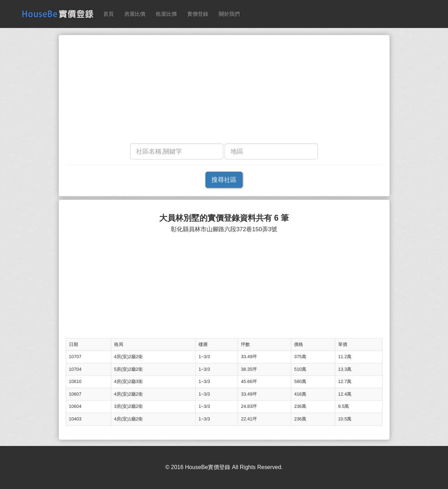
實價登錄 (198, 14)
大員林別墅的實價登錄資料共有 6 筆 (224, 218)
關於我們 (229, 14)
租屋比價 (166, 14)
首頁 (108, 14)
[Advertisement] (224, 91)
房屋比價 (135, 14)
